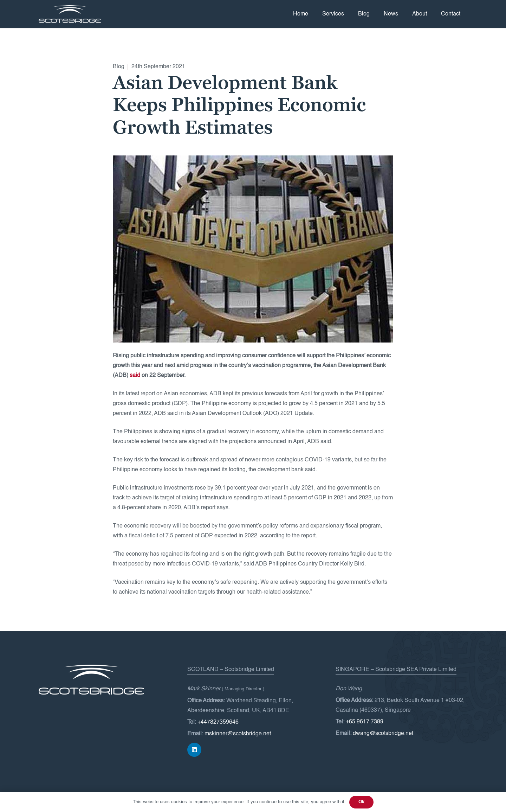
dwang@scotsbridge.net (383, 734)
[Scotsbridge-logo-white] (70, 14)
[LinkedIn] (194, 750)
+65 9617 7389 (365, 722)
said (135, 376)
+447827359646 (218, 722)
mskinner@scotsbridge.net (238, 734)
